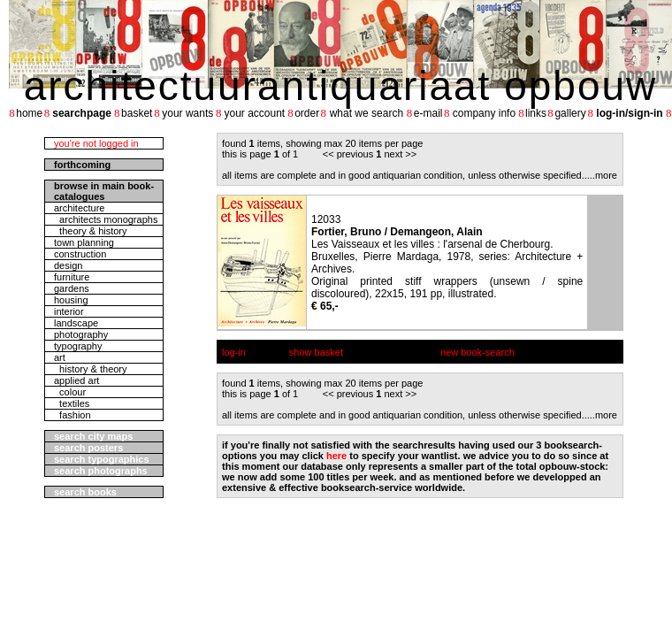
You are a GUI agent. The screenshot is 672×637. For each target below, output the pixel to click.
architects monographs (106, 219)
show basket (316, 352)
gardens (72, 288)
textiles (72, 403)
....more (601, 175)
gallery (570, 113)
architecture (79, 208)
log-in (234, 352)
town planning (84, 242)
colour (70, 392)
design (68, 265)
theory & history (91, 231)
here (336, 456)
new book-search (477, 352)
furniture (72, 277)
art (60, 357)
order (307, 113)
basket (137, 113)
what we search (367, 113)
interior (69, 311)
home (29, 113)
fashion (73, 415)
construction (80, 254)
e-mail (428, 113)
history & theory (91, 369)
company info (484, 113)
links (536, 113)
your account (254, 113)
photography (81, 334)
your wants (187, 113)
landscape (76, 323)
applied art (76, 380)
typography (78, 346)
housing (71, 300)
